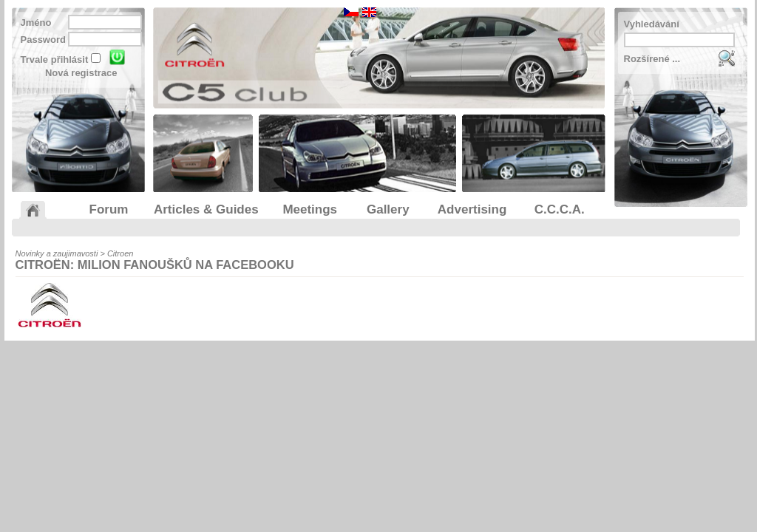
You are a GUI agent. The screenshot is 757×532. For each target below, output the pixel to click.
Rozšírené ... (652, 59)
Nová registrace (81, 73)
